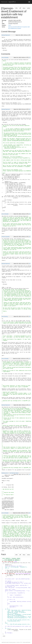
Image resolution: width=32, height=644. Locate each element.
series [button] (29, 8)
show (10, 25)
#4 (30, 237)
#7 (30, 359)
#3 (30, 214)
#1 (30, 58)
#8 (30, 405)
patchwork (4, 642)
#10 (30, 513)
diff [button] (20, 8)
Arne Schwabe (5, 58)
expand (19, 28)
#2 (30, 109)
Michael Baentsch (6, 35)
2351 (16, 8)
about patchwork (27, 642)
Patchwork (4, 2)
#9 (30, 475)
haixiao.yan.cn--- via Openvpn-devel (10, 473)
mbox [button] (24, 8)
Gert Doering (5, 316)
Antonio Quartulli (6, 237)
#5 (30, 264)
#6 (30, 316)
